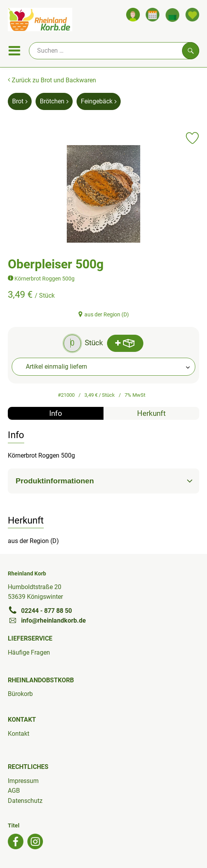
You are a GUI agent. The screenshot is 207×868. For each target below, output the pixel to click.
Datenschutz (25, 801)
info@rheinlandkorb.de (47, 620)
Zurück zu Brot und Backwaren (52, 80)
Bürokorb (20, 694)
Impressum (23, 781)
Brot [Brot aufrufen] (20, 101)
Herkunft (151, 413)
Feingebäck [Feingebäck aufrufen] (99, 101)
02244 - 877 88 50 (40, 611)
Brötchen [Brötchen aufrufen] (54, 101)
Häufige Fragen (29, 652)
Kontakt (19, 734)
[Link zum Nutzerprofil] (133, 15)
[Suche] (114, 51)
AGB (14, 791)
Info (56, 413)
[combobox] (103, 367)
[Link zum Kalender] (153, 15)
